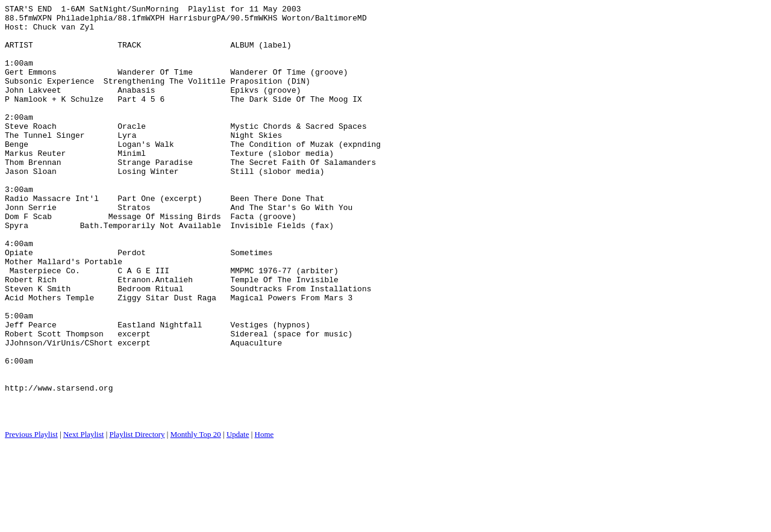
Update (238, 517)
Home (264, 517)
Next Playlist (84, 517)
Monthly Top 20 (196, 517)
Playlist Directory (137, 517)
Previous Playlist (31, 517)
